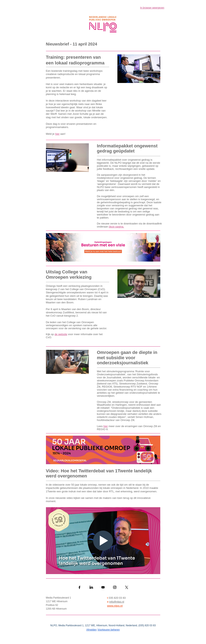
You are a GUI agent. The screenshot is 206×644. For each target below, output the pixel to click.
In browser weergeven (152, 8)
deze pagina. (116, 227)
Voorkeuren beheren (109, 630)
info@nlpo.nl (117, 602)
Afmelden (92, 630)
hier (57, 134)
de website (61, 334)
